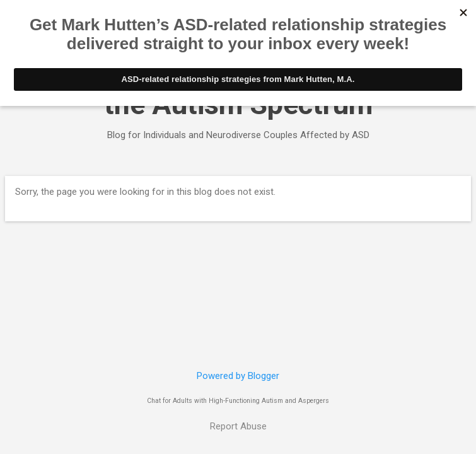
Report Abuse (238, 426)
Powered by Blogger (238, 376)
